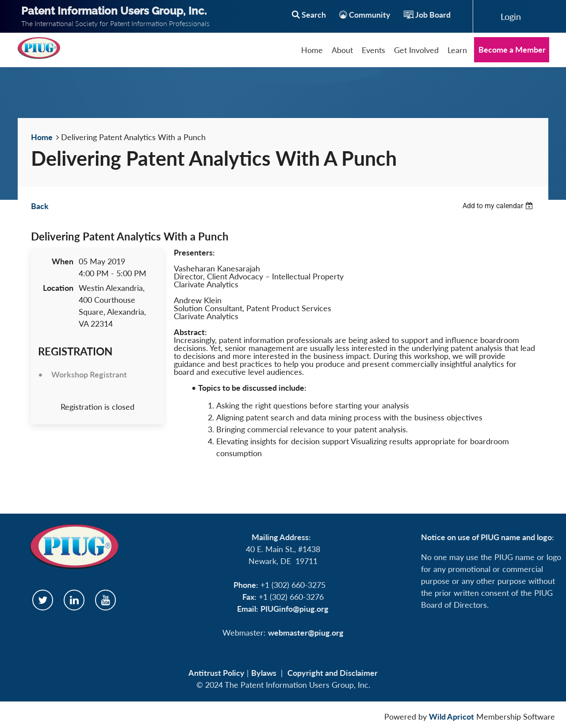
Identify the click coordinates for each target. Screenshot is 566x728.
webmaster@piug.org (306, 633)
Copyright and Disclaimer (333, 673)
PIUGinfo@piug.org (294, 609)
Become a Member (512, 50)
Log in (511, 16)
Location (58, 288)
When (63, 261)
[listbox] (499, 206)
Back (40, 206)
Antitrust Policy (216, 673)
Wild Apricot (451, 717)
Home (42, 137)
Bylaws (264, 673)
